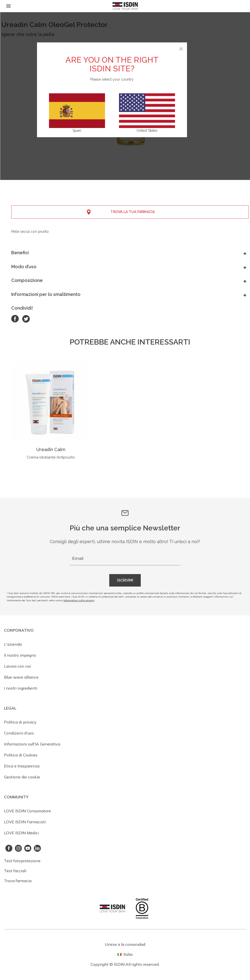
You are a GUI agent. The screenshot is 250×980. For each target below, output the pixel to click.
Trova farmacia (18, 881)
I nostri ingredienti (21, 688)
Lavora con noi (17, 666)
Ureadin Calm (51, 449)
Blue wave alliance (21, 677)
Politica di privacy (20, 722)
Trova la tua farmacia (133, 212)
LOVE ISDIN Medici (21, 833)
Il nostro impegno (20, 655)
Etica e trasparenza (22, 766)
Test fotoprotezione (22, 861)
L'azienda (13, 644)
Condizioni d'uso (19, 733)
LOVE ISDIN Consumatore (27, 811)
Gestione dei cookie (22, 777)
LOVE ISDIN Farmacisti (25, 822)
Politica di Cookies (21, 755)
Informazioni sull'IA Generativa (32, 744)
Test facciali (15, 871)
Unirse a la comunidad (125, 944)
